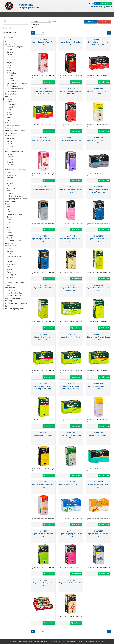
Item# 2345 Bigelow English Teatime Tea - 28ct (43, 239)
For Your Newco (13, 91)
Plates (9, 272)
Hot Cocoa (11, 144)
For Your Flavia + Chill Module (17, 83)
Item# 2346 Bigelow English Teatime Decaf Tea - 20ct (99, 189)
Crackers (10, 220)
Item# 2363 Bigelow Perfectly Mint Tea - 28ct (43, 534)
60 (33, 33)
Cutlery (9, 262)
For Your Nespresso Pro (15, 89)
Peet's (9, 68)
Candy (9, 209)
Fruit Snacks (11, 222)
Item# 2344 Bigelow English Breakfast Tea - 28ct (71, 189)
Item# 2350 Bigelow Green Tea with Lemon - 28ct (99, 288)
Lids (8, 267)
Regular (11, 193)
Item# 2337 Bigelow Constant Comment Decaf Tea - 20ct (99, 42)
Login (97, 3)
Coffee (9, 172)
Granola (10, 225)
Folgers (9, 62)
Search (91, 22)
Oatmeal (10, 233)
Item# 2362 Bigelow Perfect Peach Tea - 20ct (98, 484)
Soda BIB (10, 165)
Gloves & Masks (12, 290)
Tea (8, 149)
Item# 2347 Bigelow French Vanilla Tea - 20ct (71, 239)
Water (9, 191)
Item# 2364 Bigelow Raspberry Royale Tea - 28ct (71, 534)
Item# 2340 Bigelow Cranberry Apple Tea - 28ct (43, 140)
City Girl (9, 57)
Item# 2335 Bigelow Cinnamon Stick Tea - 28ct (71, 42)
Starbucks (10, 76)
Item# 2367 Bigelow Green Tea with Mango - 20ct (43, 337)
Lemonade (11, 146)
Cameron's (11, 52)
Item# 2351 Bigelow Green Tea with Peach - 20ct (99, 337)
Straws (9, 280)
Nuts (8, 230)
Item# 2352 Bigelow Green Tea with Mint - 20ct (71, 337)
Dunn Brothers (12, 60)
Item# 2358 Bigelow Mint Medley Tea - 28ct (71, 435)
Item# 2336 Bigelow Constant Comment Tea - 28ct (71, 91)
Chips (9, 212)
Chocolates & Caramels (15, 214)
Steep (9, 117)
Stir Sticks (10, 277)
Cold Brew (10, 157)
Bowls (9, 248)
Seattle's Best (12, 73)
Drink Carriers (12, 264)
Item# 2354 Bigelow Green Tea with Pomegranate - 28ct (43, 386)
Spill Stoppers (11, 275)
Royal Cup (10, 70)
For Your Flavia (12, 81)
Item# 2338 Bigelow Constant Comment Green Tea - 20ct (43, 91)
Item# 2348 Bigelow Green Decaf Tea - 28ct (98, 239)
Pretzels (10, 238)
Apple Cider (11, 138)
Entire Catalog (11, 32)
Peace (9, 65)
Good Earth (11, 104)
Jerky (8, 227)
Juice (8, 180)
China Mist (10, 102)
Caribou (10, 55)
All (6, 42)
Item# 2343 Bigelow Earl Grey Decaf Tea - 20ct (98, 140)
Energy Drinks (12, 175)
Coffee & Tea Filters (14, 256)
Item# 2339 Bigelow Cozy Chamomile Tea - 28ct (98, 91)
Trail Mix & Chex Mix (14, 241)
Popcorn (10, 235)
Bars (8, 206)
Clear (104, 22)
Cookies (10, 217)
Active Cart (106, 3)
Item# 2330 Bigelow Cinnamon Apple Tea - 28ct (43, 42)
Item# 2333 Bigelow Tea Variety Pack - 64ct (43, 583)
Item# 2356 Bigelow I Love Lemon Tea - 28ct (98, 386)
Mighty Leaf (11, 112)
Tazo (9, 120)
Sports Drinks (11, 188)
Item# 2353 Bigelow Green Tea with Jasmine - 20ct (71, 288)
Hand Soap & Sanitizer (15, 293)
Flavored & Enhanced (16, 196)
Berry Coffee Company (15, 47)
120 (38, 33)
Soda (9, 186)
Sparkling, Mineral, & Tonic (18, 199)
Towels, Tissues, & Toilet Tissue (15, 284)
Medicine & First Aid (14, 295)
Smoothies (11, 162)
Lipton (9, 110)
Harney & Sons (12, 107)
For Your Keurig (12, 86)
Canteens (10, 251)
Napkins (10, 269)
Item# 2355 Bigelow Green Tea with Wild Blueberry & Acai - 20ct (71, 386)
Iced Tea (10, 178)
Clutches (10, 254)
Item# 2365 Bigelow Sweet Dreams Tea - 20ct (98, 534)
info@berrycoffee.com (29, 8)
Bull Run (10, 49)
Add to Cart (49, 82)
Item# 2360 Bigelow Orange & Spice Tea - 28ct (43, 484)
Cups (9, 259)
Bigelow (10, 99)
